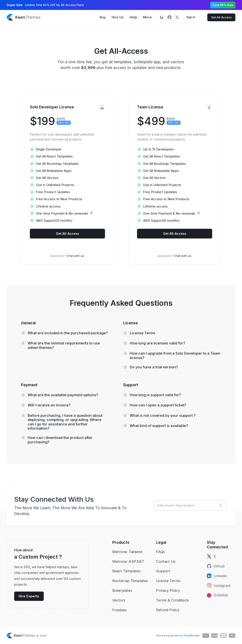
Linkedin (217, 576)
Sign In (191, 17)
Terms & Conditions (172, 600)
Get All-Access (221, 17)
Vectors (119, 600)
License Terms (168, 581)
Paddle (189, 635)
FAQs (160, 552)
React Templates (126, 571)
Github (216, 566)
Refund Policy (168, 610)
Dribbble (217, 595)
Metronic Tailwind (127, 552)
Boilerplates (122, 590)
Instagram (219, 586)
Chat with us (75, 256)
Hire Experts (29, 596)
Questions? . (67, 256)
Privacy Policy (168, 590)
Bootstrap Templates (130, 581)
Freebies (119, 610)
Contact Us (166, 561)
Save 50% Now (223, 5)
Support (163, 571)
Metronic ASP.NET (128, 561)
